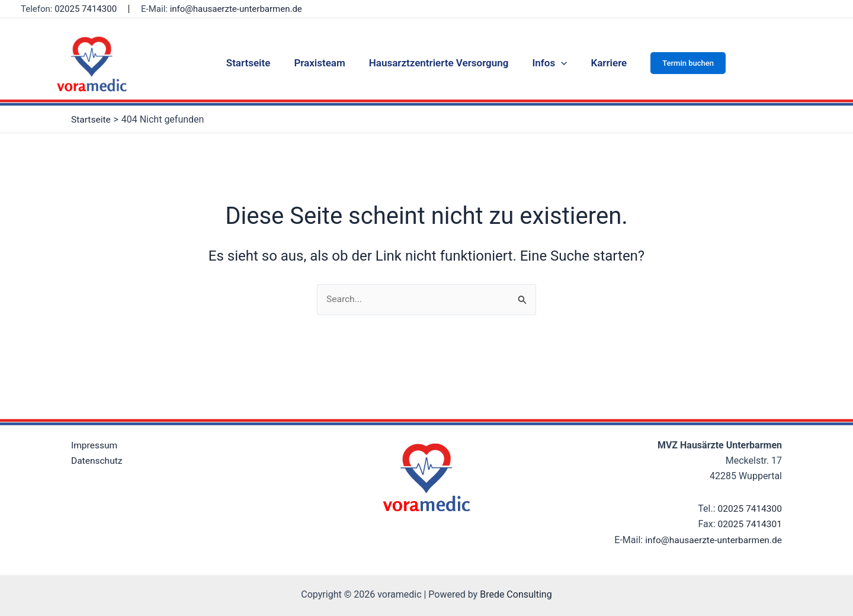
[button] (679, 63)
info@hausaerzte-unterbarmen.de (236, 9)
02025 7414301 (749, 524)
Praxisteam (323, 63)
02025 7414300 (86, 9)
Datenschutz (97, 461)
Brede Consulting (516, 594)
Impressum (95, 445)
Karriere (602, 63)
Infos (546, 63)
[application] (557, 63)
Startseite (256, 63)
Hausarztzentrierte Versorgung (439, 63)
